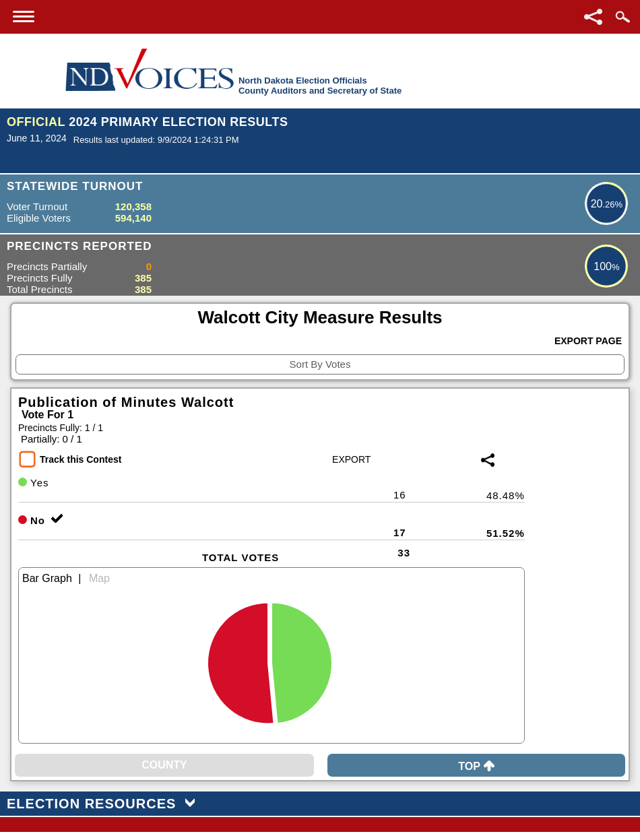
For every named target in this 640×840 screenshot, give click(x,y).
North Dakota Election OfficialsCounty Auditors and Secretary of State (320, 86)
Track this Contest (81, 459)
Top (476, 766)
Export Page (588, 341)
